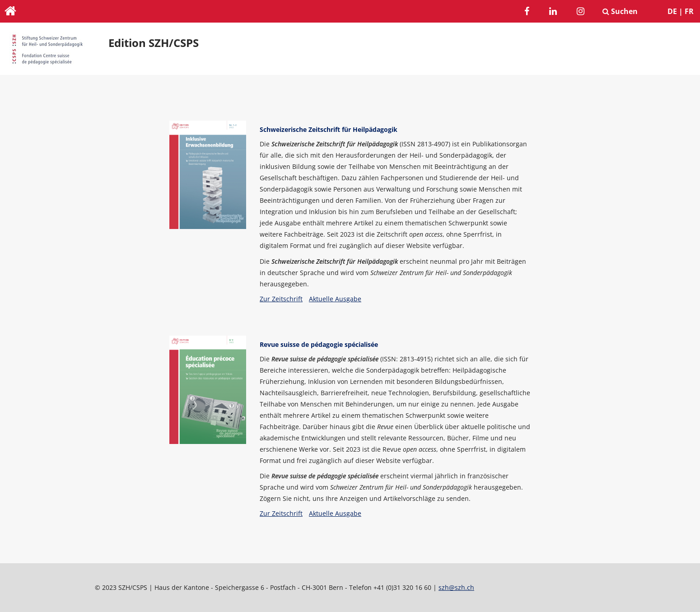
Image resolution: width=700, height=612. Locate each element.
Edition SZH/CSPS (154, 43)
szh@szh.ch (456, 587)
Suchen (620, 11)
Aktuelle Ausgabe (335, 299)
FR (689, 11)
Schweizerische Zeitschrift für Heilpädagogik (329, 129)
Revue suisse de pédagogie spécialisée (319, 344)
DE (672, 11)
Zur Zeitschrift (281, 299)
